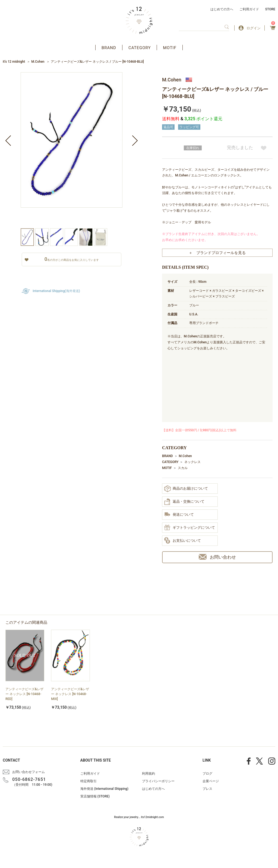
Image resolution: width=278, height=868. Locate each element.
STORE (270, 9)
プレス (207, 789)
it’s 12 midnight (14, 62)
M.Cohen (38, 62)
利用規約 (149, 774)
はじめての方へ (222, 9)
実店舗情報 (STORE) (95, 796)
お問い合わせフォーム (29, 772)
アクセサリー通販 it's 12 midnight (139, 20)
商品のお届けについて (186, 489)
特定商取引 (89, 781)
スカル (183, 468)
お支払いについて (183, 541)
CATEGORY (140, 48)
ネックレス (192, 462)
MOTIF (170, 48)
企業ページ (211, 781)
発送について (179, 515)
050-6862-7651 (29, 779)
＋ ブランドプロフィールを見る (217, 253)
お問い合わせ (217, 557)
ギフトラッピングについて (190, 528)
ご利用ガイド (249, 9)
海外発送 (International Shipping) (104, 789)
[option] (72, 150)
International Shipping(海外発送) (56, 291)
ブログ (207, 774)
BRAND (109, 48)
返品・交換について (184, 502)
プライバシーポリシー (158, 781)
